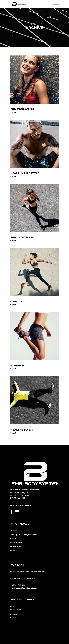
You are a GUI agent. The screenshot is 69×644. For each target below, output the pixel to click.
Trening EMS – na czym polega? (24, 535)
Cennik (13, 539)
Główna (14, 531)
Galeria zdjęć (16, 546)
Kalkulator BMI (16, 543)
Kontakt (14, 550)
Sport (13, 112)
